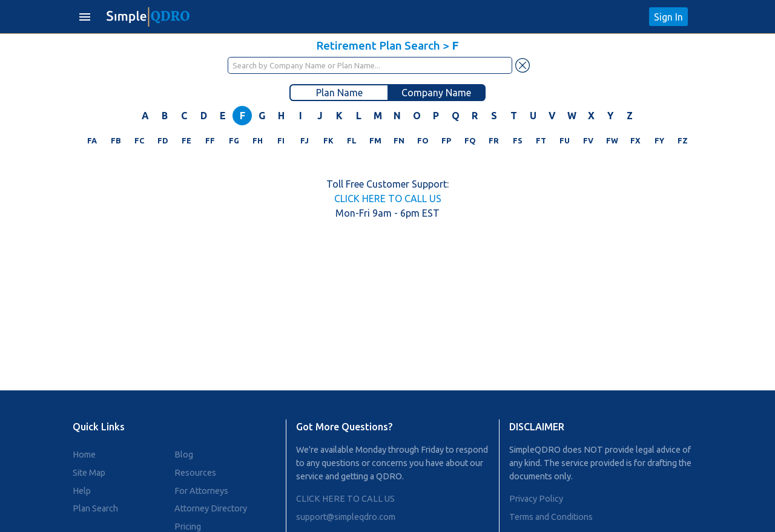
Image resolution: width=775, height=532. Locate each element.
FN (399, 140)
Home (84, 455)
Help (82, 491)
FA (92, 140)
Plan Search (95, 508)
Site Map (89, 473)
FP (446, 140)
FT (541, 140)
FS (518, 140)
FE (186, 140)
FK (328, 140)
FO (423, 140)
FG (234, 140)
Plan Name (339, 93)
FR (494, 140)
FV (588, 140)
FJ (305, 140)
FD (163, 140)
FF (210, 140)
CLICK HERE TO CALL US (388, 199)
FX (635, 140)
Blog (184, 455)
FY (659, 140)
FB (116, 140)
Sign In (668, 17)
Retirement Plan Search (378, 45)
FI (281, 140)
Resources (195, 473)
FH (258, 140)
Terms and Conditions (551, 517)
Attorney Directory (211, 508)
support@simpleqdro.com (346, 517)
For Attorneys (201, 491)
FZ (683, 140)
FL (352, 140)
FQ (470, 140)
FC (139, 140)
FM (375, 140)
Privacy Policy (536, 499)
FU (565, 140)
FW (612, 140)
